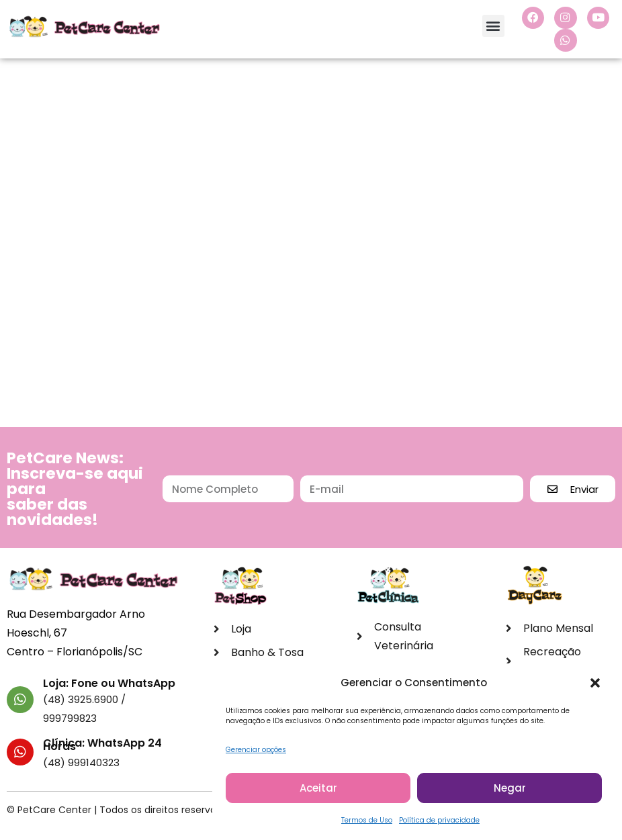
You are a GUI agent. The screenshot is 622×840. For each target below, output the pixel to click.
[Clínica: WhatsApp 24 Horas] (20, 753)
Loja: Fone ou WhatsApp (109, 684)
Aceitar (318, 789)
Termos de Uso (367, 822)
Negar (510, 789)
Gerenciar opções (256, 751)
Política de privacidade (439, 822)
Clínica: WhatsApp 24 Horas (102, 745)
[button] (595, 684)
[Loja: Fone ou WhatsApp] (20, 700)
